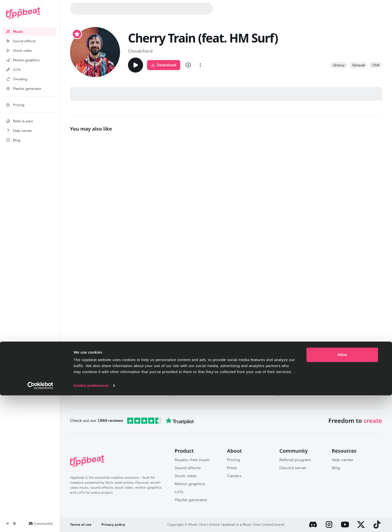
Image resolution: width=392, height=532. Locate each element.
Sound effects (188, 468)
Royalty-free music (192, 460)
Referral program (295, 460)
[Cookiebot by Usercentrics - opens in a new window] (40, 522)
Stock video (186, 476)
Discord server (293, 468)
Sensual (358, 65)
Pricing (233, 460)
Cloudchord (140, 51)
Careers (234, 476)
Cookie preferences (91, 522)
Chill (376, 65)
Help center (343, 460)
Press (232, 468)
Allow (342, 491)
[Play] (135, 65)
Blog (336, 468)
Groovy (339, 65)
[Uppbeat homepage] (30, 13)
